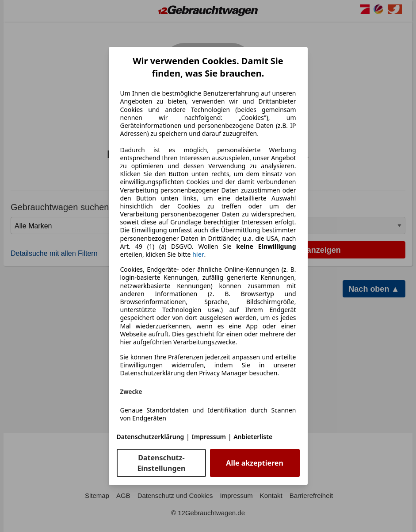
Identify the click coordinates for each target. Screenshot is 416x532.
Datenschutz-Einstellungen (161, 463)
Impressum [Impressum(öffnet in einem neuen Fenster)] (209, 437)
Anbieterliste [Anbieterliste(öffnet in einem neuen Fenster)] (253, 437)
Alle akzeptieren (254, 463)
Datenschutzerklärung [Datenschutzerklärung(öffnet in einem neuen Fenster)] (151, 437)
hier (198, 254)
